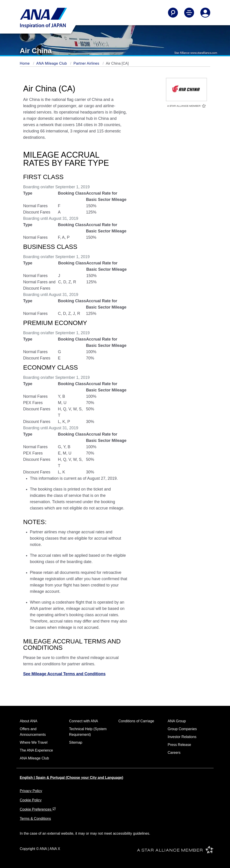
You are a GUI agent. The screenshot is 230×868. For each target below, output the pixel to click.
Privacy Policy (31, 791)
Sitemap (76, 742)
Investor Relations (182, 737)
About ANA (29, 721)
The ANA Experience (36, 750)
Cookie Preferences (38, 809)
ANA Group (177, 721)
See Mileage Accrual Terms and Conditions (64, 674)
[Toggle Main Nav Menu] (189, 13)
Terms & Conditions (35, 819)
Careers (174, 753)
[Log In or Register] (205, 13)
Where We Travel (34, 742)
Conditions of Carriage (136, 721)
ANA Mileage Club (52, 63)
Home (25, 63)
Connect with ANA (84, 721)
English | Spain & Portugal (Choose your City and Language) (72, 778)
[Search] (173, 13)
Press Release (179, 745)
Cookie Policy (31, 800)
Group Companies (182, 729)
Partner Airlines (87, 63)
